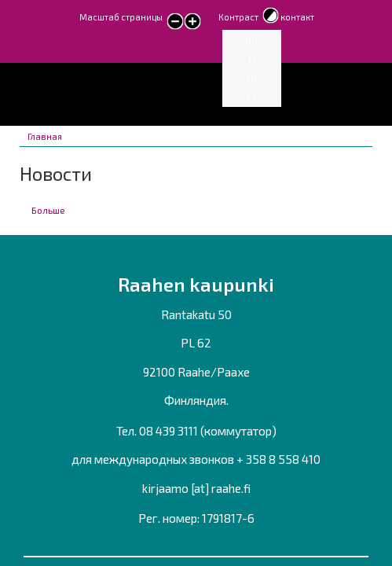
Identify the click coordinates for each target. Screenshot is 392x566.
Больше (48, 210)
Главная (45, 136)
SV (251, 96)
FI (252, 59)
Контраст (238, 17)
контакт (297, 17)
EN (251, 77)
